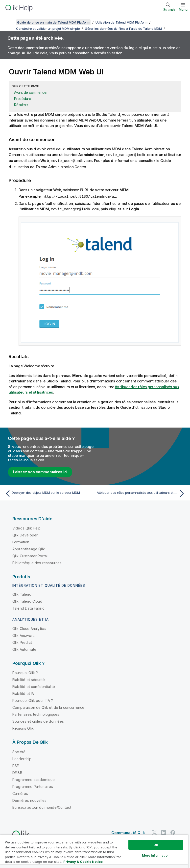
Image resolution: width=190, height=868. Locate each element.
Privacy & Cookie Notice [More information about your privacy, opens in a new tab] (83, 862)
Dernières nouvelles (29, 799)
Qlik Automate (24, 648)
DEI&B (17, 772)
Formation (21, 541)
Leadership (22, 758)
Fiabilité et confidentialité (34, 686)
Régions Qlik (23, 727)
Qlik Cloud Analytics (29, 628)
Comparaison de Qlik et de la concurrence (48, 706)
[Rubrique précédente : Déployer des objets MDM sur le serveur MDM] (48, 493)
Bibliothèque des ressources (37, 562)
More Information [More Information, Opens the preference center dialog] (156, 855)
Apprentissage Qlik (29, 548)
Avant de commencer (31, 92)
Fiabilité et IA (23, 693)
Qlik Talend (22, 593)
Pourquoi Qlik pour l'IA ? (33, 699)
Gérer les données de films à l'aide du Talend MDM (123, 29)
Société (19, 751)
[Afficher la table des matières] (10, 22)
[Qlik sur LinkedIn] (164, 831)
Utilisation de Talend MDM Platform (121, 22)
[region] (94, 851)
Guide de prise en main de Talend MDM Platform (53, 22)
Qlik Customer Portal (30, 555)
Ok (156, 845)
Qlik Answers (24, 635)
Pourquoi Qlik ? (25, 672)
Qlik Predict (22, 641)
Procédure (23, 99)
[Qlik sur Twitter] (154, 831)
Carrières (20, 792)
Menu (183, 9)
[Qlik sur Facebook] (173, 831)
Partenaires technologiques (36, 713)
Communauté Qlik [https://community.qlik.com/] (128, 832)
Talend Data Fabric (28, 607)
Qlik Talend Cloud (27, 600)
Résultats (21, 105)
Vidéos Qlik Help (27, 527)
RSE (16, 765)
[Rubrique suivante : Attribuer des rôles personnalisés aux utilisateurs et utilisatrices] (142, 493)
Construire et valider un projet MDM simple (48, 29)
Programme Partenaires (33, 786)
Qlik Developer (25, 534)
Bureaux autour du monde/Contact (42, 806)
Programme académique (34, 779)
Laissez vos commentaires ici (40, 471)
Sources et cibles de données (38, 720)
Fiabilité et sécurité (29, 679)
